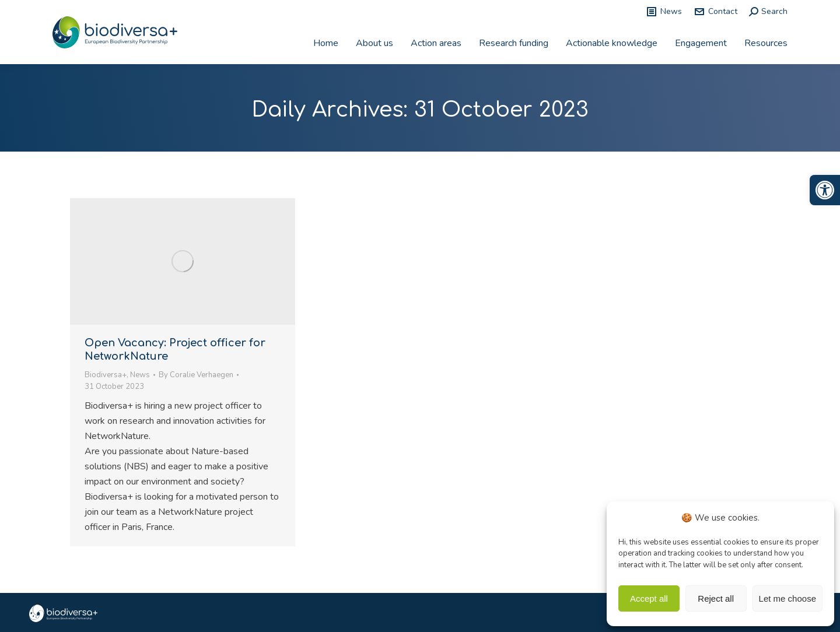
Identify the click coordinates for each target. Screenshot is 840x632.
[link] (825, 190)
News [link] (664, 12)
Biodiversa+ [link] (106, 375)
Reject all (716, 598)
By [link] (196, 375)
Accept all (649, 598)
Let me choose (787, 598)
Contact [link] (715, 12)
